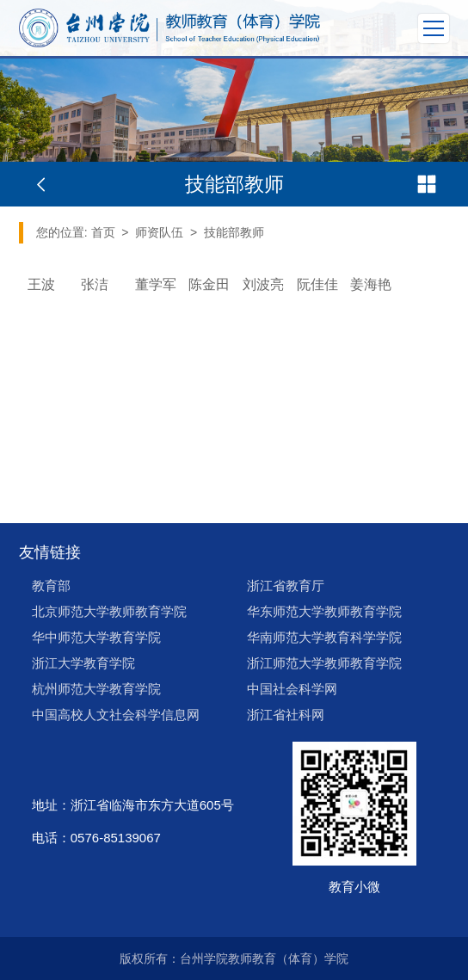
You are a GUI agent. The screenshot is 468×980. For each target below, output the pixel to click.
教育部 (51, 586)
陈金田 (209, 284)
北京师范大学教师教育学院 (109, 611)
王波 (41, 284)
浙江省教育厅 (286, 586)
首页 (103, 232)
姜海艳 (371, 284)
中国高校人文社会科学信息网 (116, 715)
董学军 (156, 284)
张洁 (95, 284)
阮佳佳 (317, 284)
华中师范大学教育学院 (96, 637)
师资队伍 (159, 232)
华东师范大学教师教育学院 (324, 611)
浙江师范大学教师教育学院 (324, 663)
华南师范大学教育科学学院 (324, 637)
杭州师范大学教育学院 (96, 689)
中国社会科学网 (292, 689)
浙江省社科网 (286, 715)
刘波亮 (263, 284)
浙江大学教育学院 (83, 663)
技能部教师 (234, 232)
